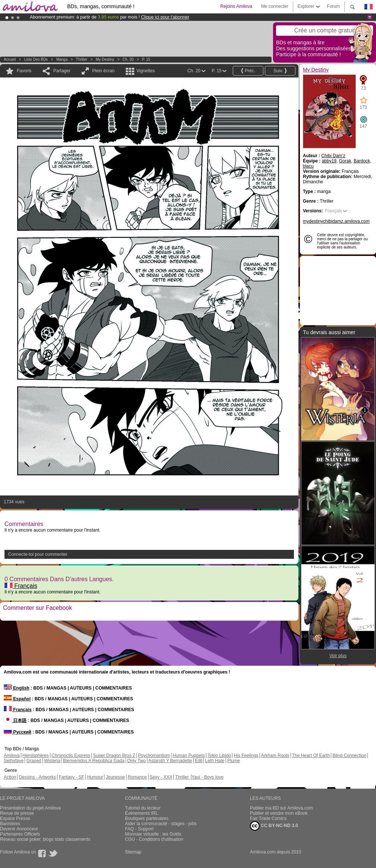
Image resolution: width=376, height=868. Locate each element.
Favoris (24, 71)
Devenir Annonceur (19, 829)
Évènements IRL (142, 813)
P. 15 (146, 59)
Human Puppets (189, 755)
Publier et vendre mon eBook (279, 813)
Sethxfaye (14, 761)
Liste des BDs (36, 59)
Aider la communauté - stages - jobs (161, 824)
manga (62, 59)
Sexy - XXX (161, 777)
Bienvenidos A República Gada (94, 761)
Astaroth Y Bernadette (170, 761)
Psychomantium (154, 755)
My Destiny (106, 59)
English (17, 688)
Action (10, 777)
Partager (62, 71)
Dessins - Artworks (37, 777)
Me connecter (275, 6)
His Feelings (246, 755)
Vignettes (145, 71)
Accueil (10, 59)
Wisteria (52, 761)
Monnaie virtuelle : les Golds (153, 834)
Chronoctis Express (71, 755)
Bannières (10, 824)
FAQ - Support (139, 829)
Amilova (12, 755)
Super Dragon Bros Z (114, 755)
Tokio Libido (219, 755)
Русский (18, 732)
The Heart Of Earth (311, 755)
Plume (234, 761)
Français (21, 586)
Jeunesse (115, 777)
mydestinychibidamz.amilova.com (336, 221)
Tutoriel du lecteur (143, 808)
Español (17, 699)
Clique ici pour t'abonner (165, 17)
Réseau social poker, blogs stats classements (45, 839)
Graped (34, 761)
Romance (137, 777)
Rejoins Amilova (236, 6)
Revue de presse (17, 813)
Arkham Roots (275, 755)
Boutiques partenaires (147, 818)
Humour (95, 777)
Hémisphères (36, 755)
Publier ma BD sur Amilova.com (281, 808)
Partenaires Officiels (20, 834)
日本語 (15, 720)
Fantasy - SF (71, 777)
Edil (198, 761)
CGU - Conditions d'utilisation (154, 839)
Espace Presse (15, 818)
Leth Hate (215, 761)
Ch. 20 (128, 59)
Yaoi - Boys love (207, 777)
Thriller (82, 59)
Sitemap (133, 852)
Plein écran (103, 71)
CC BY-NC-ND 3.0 (274, 826)
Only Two (137, 761)
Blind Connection (349, 755)
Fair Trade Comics (268, 818)
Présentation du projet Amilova (30, 808)
